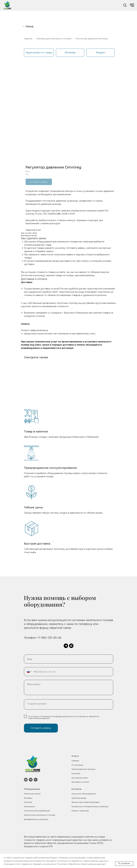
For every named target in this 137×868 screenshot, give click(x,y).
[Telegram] (31, 780)
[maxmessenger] (71, 646)
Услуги (75, 756)
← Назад (28, 26)
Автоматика (29, 806)
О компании (77, 765)
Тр (73, 798)
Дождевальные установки (36, 819)
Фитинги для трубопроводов (85, 802)
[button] (125, 5)
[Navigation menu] (132, 5)
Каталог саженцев (80, 811)
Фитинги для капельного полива (39, 815)
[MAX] (26, 780)
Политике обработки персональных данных (81, 864)
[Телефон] (36, 780)
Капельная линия (32, 794)
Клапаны (28, 802)
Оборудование (32, 789)
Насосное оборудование (84, 794)
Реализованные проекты (83, 769)
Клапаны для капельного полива (54, 39)
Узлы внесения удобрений (37, 811)
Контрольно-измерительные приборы (90, 806)
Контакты (76, 773)
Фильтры (28, 798)
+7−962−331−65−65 (49, 638)
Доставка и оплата (80, 782)
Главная (28, 39)
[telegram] (66, 646)
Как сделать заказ (80, 778)
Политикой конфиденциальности (57, 716)
